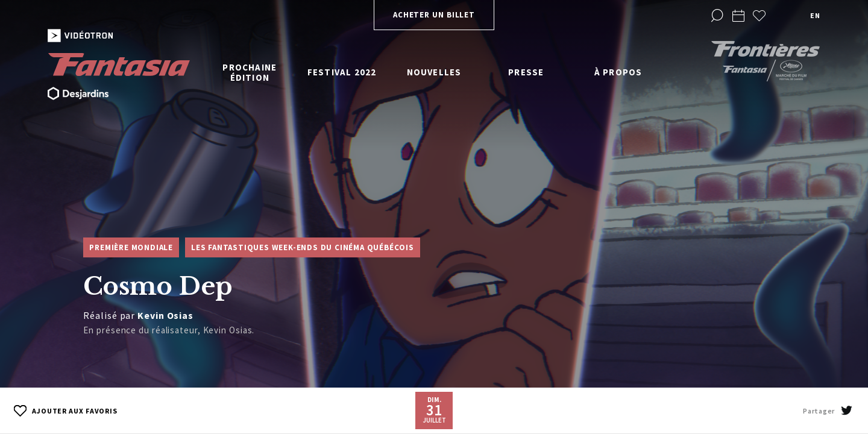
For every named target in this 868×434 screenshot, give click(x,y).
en (815, 15)
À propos (618, 72)
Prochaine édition (250, 72)
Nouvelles (434, 72)
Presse (526, 72)
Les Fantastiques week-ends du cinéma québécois (303, 247)
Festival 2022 (342, 72)
